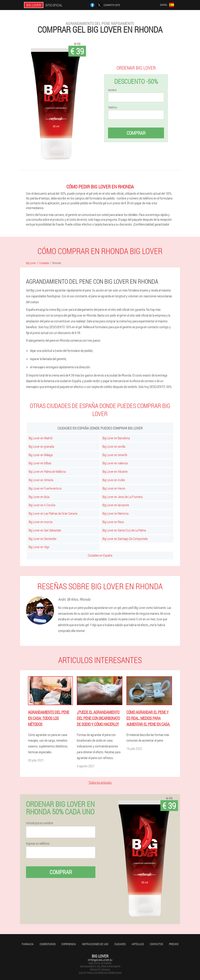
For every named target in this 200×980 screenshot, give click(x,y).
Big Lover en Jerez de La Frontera (122, 497)
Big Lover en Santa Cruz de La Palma (124, 530)
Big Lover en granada (41, 446)
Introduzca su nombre (39, 823)
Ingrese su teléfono (38, 843)
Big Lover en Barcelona (116, 438)
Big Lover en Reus (113, 522)
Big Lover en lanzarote (116, 505)
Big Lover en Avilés (114, 480)
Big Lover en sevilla (114, 446)
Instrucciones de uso (95, 944)
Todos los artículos (100, 782)
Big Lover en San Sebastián (45, 530)
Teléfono (113, 107)
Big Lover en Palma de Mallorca (47, 471)
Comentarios (48, 944)
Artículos (138, 944)
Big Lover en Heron (114, 488)
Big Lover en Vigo (39, 547)
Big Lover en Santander (43, 539)
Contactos (156, 944)
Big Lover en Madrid (40, 438)
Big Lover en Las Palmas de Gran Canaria (53, 513)
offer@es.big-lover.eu (100, 960)
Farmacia (28, 944)
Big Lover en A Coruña (42, 505)
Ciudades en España (100, 555)
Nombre (112, 90)
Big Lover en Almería (41, 480)
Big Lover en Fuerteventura (45, 488)
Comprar (136, 133)
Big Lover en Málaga (41, 455)
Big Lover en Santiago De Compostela (125, 539)
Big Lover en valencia (115, 463)
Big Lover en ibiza (39, 497)
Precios (174, 944)
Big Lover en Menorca (115, 513)
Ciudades (120, 944)
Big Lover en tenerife (115, 455)
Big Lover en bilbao (40, 463)
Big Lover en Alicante (115, 471)
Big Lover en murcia (40, 522)
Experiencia (69, 944)
